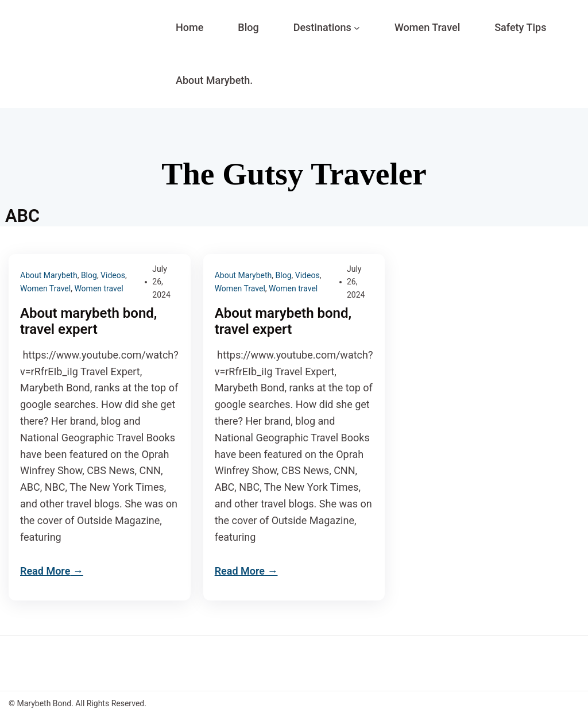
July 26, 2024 (161, 282)
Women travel (98, 288)
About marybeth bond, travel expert (89, 322)
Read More (45, 571)
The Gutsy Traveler (294, 174)
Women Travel (45, 288)
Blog (89, 275)
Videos (113, 275)
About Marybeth (49, 275)
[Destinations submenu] (357, 28)
